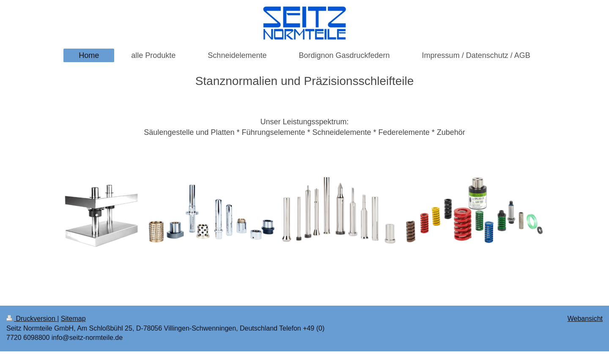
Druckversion (32, 319)
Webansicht (585, 319)
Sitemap (73, 319)
